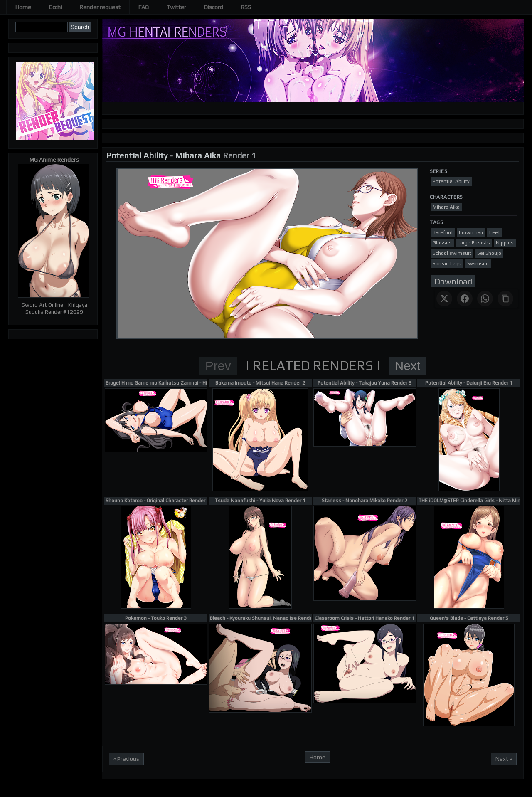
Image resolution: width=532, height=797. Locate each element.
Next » (504, 759)
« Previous (126, 759)
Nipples (505, 243)
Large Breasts (474, 243)
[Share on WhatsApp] (485, 299)
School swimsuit (452, 253)
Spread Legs (447, 264)
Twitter (176, 7)
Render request (100, 7)
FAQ (144, 7)
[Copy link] (505, 299)
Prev (218, 366)
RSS (246, 7)
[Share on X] (444, 299)
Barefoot (443, 232)
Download (453, 281)
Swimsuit (478, 264)
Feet (495, 232)
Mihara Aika (198, 155)
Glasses (442, 243)
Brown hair (471, 232)
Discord (214, 7)
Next (408, 366)
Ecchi (55, 7)
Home (23, 7)
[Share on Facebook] (465, 299)
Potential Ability (137, 155)
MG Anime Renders (54, 160)
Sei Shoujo (489, 253)
